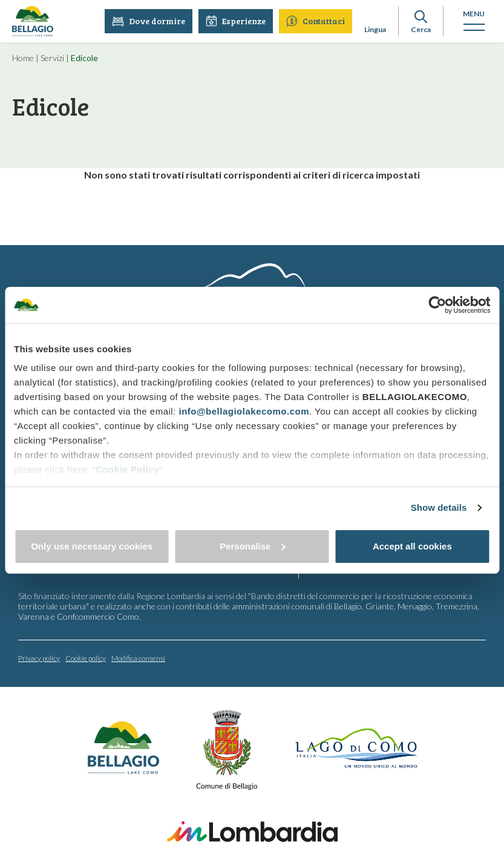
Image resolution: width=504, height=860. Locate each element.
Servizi (52, 58)
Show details (439, 507)
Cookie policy (86, 658)
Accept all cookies (412, 546)
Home (23, 58)
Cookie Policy (127, 469)
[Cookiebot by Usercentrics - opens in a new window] (437, 305)
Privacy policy (39, 658)
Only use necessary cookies (92, 546)
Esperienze (236, 21)
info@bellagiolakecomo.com (244, 411)
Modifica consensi (138, 658)
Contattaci (316, 21)
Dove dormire (149, 21)
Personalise (252, 546)
